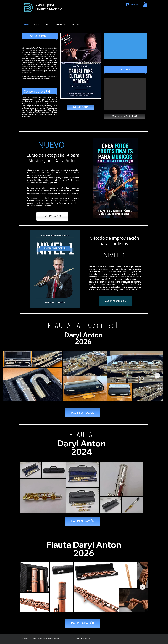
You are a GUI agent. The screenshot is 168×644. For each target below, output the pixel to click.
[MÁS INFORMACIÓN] (52, 216)
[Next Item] (157, 376)
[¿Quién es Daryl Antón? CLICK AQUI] (125, 116)
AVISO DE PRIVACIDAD (83, 639)
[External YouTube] (125, 46)
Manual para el (47, 5)
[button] (145, 4)
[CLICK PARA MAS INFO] (81, 107)
